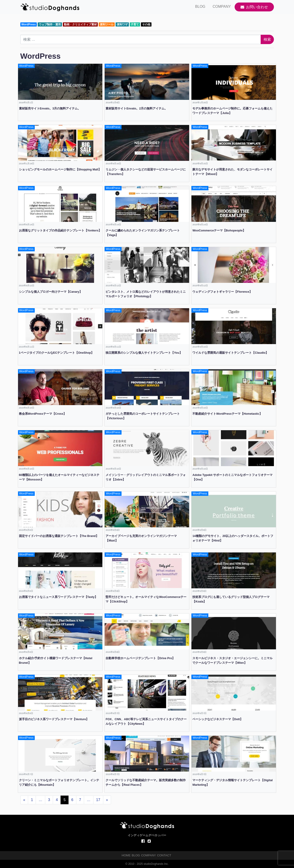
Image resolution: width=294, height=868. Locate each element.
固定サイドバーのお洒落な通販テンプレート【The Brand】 (59, 536)
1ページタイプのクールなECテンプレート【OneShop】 (57, 353)
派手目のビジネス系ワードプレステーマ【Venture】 (54, 719)
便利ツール (107, 24)
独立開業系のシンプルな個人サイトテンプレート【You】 (144, 353)
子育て (135, 24)
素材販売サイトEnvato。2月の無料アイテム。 (136, 108)
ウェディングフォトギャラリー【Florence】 (222, 292)
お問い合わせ (254, 7)
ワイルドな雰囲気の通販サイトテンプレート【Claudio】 (230, 353)
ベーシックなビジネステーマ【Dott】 (218, 719)
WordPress (28, 24)
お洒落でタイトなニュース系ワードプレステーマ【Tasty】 (58, 597)
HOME (126, 855)
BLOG (200, 7)
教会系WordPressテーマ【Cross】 (43, 414)
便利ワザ (122, 24)
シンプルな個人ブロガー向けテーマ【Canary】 (51, 292)
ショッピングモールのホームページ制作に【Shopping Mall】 (60, 169)
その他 (146, 24)
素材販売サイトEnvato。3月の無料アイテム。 (50, 108)
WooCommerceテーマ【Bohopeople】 (219, 230)
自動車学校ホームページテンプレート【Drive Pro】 (140, 658)
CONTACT (164, 855)
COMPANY (222, 7)
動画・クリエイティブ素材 (80, 24)
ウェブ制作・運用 (50, 24)
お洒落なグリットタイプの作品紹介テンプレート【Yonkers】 (60, 230)
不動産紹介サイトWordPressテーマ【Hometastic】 (227, 414)
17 (98, 800)
